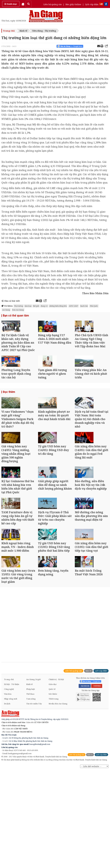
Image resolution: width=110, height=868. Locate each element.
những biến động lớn (58, 306)
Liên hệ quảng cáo (53, 4)
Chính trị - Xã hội (56, 753)
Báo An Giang (18, 310)
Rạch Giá (84, 306)
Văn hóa (8, 768)
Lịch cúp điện (92, 4)
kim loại (28, 306)
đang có (44, 306)
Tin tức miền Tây (34, 777)
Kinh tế (23, 31)
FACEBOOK (85, 760)
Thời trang (54, 772)
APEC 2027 (74, 306)
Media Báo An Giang (58, 777)
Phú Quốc (94, 306)
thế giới (36, 306)
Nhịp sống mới (11, 772)
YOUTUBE (97, 760)
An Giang (6, 310)
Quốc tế (52, 763)
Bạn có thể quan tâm (15, 316)
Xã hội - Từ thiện (12, 758)
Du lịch (7, 777)
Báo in (88, 744)
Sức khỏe (53, 768)
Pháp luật (31, 763)
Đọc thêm (8, 411)
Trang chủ (9, 31)
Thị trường (19, 306)
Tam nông (31, 772)
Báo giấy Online (73, 4)
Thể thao (30, 768)
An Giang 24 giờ (33, 753)
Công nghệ (9, 763)
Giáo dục (53, 758)
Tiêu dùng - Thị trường (44, 31)
